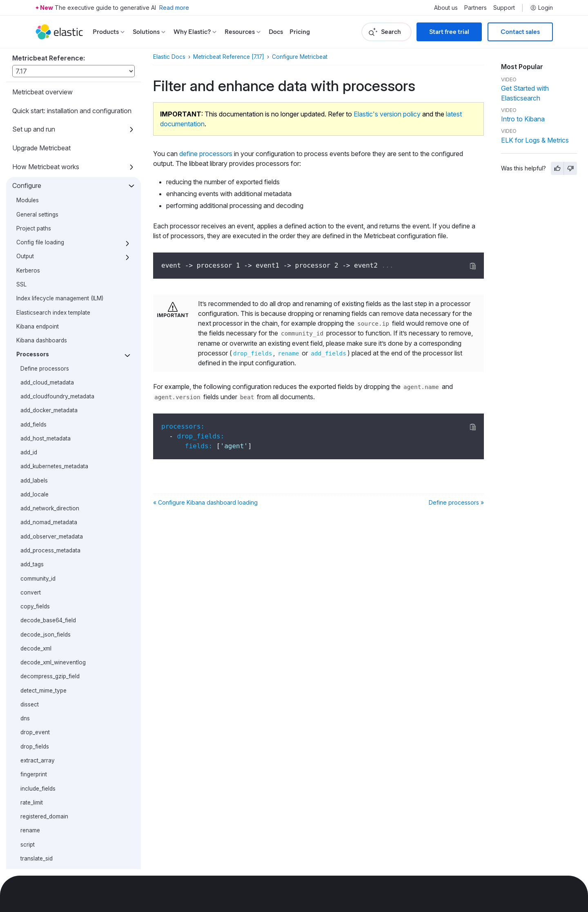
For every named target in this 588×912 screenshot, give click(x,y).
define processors (206, 154)
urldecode (34, 626)
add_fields (33, 164)
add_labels (34, 220)
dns (25, 458)
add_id (29, 192)
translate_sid (37, 598)
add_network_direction (50, 248)
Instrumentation (36, 713)
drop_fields (35, 486)
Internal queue (35, 657)
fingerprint (34, 514)
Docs (276, 32)
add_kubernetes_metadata (54, 206)
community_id (38, 318)
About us (446, 8)
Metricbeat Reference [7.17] (229, 57)
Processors (33, 94)
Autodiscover (34, 643)
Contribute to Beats (41, 859)
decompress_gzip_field (50, 416)
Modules (25, 766)
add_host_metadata (46, 178)
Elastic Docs (169, 57)
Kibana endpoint (38, 66)
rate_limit (32, 542)
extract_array (38, 500)
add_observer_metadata (52, 276)
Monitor (24, 803)
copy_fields (35, 346)
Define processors (45, 108)
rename (30, 570)
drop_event (35, 472)
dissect (30, 444)
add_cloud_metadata (47, 122)
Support (504, 8)
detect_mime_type (43, 430)
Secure (23, 822)
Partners (476, 8)
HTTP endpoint (36, 685)
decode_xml (36, 388)
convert (31, 332)
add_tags (32, 304)
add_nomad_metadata (49, 262)
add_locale (35, 234)
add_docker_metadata (49, 150)
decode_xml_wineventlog (53, 402)
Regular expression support (52, 699)
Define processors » (456, 502)
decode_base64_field (48, 360)
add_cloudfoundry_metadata (57, 136)
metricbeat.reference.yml (49, 727)
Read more (174, 8)
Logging (27, 671)
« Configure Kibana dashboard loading (205, 502)
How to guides (34, 747)
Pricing (300, 32)
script (28, 584)
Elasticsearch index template (53, 52)
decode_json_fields (46, 374)
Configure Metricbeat (300, 57)
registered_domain (44, 556)
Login (541, 8)
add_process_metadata (50, 290)
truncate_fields (39, 612)
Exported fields (34, 784)
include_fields (38, 528)
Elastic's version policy (387, 114)
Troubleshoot (32, 840)
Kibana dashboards (42, 80)
